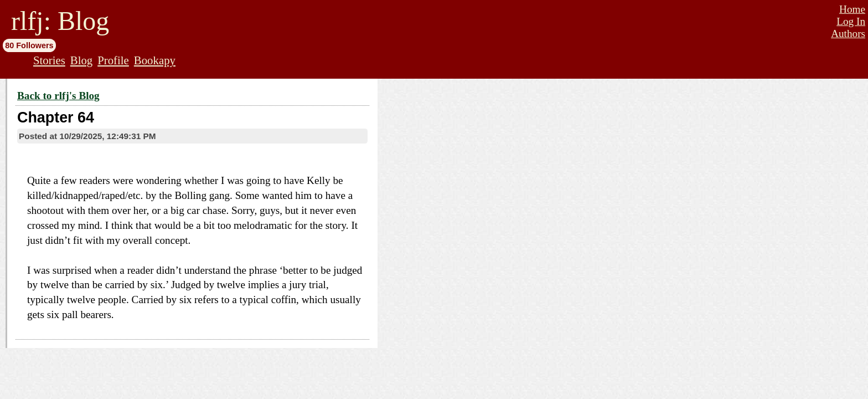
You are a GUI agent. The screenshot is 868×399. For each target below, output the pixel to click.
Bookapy (155, 60)
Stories (49, 60)
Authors (848, 34)
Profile (113, 60)
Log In (851, 21)
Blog (81, 60)
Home (852, 9)
